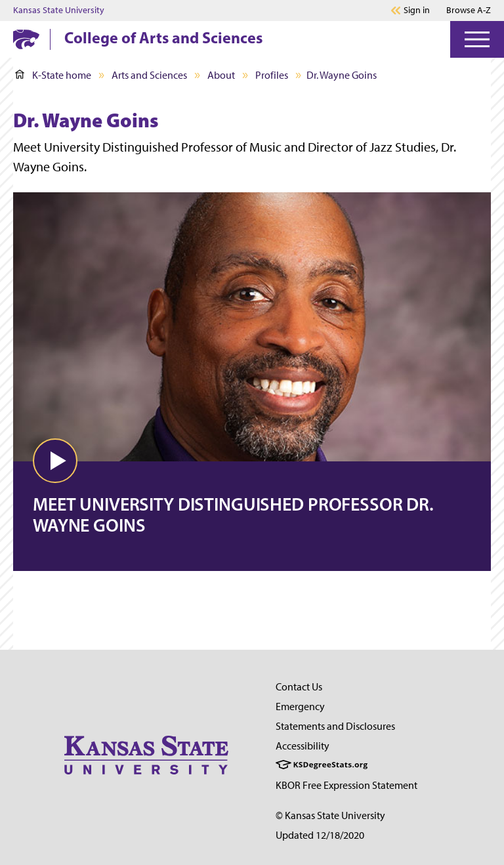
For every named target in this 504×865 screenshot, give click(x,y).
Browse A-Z (469, 10)
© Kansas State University (330, 815)
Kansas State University (59, 11)
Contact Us (299, 687)
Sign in (417, 11)
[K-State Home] (26, 39)
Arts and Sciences (149, 75)
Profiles (272, 75)
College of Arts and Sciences (163, 37)
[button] (55, 461)
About (221, 75)
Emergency (300, 707)
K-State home (53, 75)
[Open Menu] (477, 39)
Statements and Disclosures (335, 726)
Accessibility (303, 746)
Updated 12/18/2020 (320, 835)
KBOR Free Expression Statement (346, 785)
